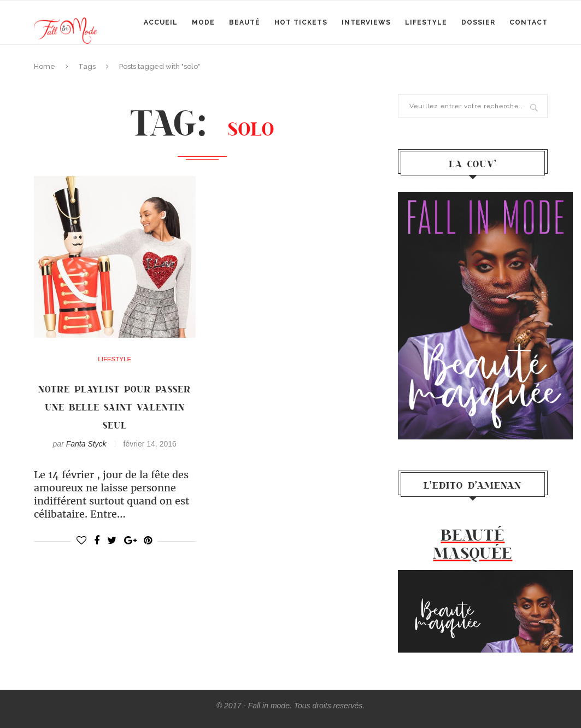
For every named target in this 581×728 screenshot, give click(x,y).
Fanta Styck (86, 444)
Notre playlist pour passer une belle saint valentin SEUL (115, 407)
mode (203, 22)
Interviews (366, 22)
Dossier (478, 22)
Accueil (161, 22)
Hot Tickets (301, 22)
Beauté (245, 22)
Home (45, 66)
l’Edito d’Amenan (473, 485)
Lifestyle (426, 22)
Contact (529, 22)
